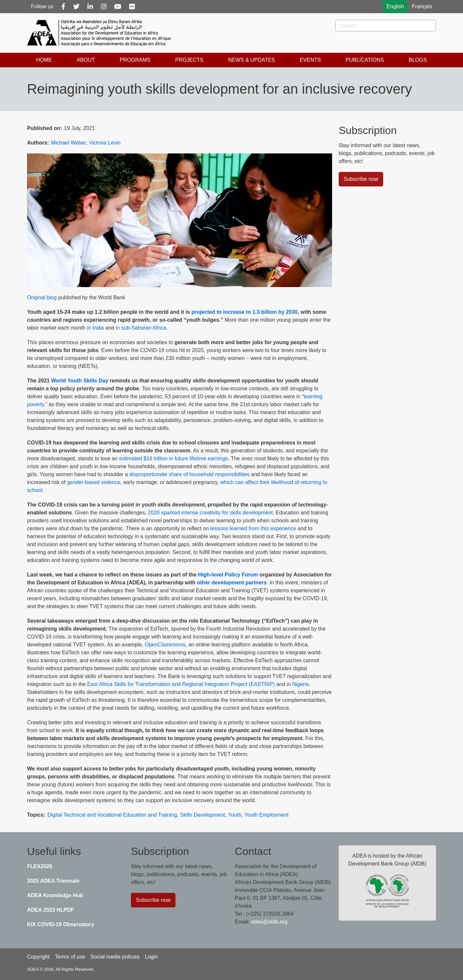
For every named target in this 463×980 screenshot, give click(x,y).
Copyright (38, 957)
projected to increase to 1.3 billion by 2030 (244, 312)
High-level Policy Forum (228, 575)
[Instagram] (104, 7)
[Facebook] (63, 7)
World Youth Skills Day (80, 381)
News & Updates (252, 60)
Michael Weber (69, 143)
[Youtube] (118, 7)
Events (310, 60)
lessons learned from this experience (252, 528)
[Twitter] (76, 7)
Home (44, 60)
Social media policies (115, 957)
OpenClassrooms (165, 645)
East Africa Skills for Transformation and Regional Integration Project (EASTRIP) (181, 684)
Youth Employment (266, 815)
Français (422, 6)
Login (151, 957)
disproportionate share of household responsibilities (189, 474)
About (86, 60)
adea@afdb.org (269, 922)
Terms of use (70, 957)
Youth (235, 815)
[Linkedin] (90, 7)
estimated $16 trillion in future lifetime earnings (173, 458)
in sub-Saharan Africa (141, 328)
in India (95, 328)
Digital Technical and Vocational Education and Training (112, 815)
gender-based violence (94, 482)
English (395, 6)
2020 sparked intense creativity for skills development (210, 513)
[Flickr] (132, 7)
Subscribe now (361, 179)
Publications (365, 60)
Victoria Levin (105, 143)
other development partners (232, 583)
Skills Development (202, 815)
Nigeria (301, 684)
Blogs (418, 60)
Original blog (42, 297)
